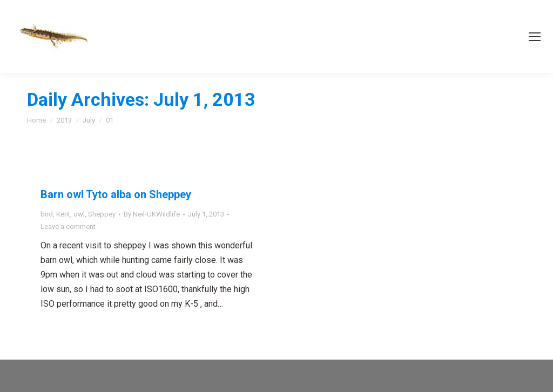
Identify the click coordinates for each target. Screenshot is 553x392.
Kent (63, 214)
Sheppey (102, 214)
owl (79, 214)
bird (47, 214)
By (152, 214)
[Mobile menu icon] (535, 37)
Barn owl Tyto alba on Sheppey (116, 194)
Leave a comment (68, 227)
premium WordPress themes (140, 376)
